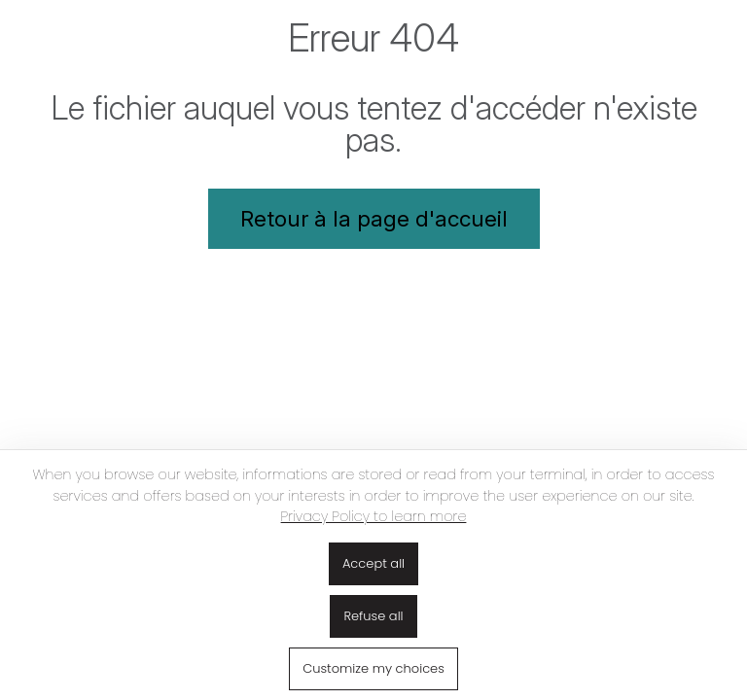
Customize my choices (373, 668)
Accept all (373, 563)
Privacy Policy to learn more (374, 516)
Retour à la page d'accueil (374, 218)
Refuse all (373, 616)
